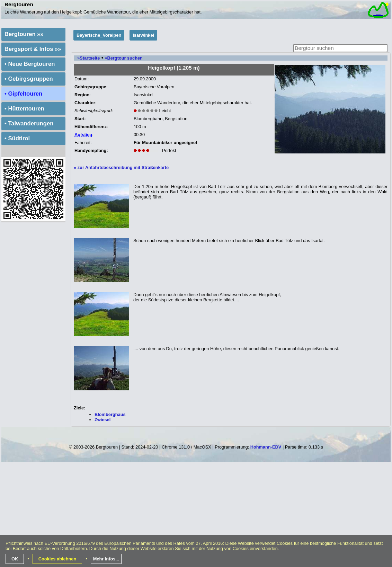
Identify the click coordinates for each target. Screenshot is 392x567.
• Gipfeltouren (23, 94)
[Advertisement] (197, 517)
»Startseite (88, 58)
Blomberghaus (110, 414)
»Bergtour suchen (124, 58)
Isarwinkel (143, 35)
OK (15, 559)
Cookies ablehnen (57, 559)
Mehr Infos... (106, 559)
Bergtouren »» (24, 34)
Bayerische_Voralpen (99, 35)
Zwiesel (103, 420)
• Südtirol (17, 138)
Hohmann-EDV (266, 447)
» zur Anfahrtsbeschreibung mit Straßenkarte (121, 167)
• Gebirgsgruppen (29, 79)
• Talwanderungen (29, 123)
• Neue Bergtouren (30, 64)
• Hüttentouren (24, 109)
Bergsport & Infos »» (33, 49)
